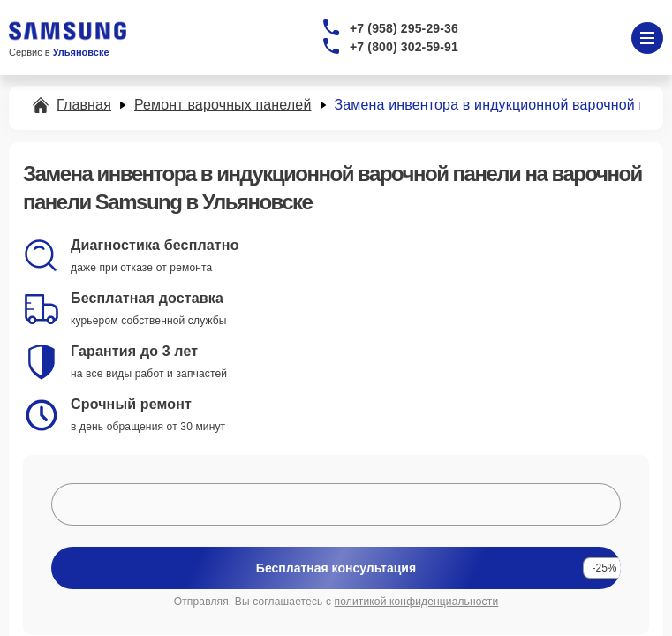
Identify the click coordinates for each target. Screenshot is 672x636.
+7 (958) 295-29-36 (404, 28)
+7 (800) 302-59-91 (404, 47)
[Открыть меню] (647, 38)
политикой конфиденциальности (417, 602)
